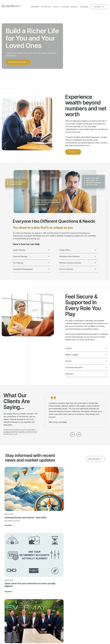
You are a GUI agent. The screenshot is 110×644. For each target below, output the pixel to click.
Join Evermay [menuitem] (72, 609)
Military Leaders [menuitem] (53, 599)
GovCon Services (77, 270)
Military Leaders (86, 356)
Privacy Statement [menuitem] (94, 613)
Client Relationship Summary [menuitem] (94, 607)
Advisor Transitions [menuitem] (74, 606)
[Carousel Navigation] (76, 435)
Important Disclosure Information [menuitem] (95, 602)
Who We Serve (46, 7)
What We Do (35, 7)
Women (86, 362)
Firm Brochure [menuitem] (93, 610)
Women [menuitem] (50, 601)
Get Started (97, 7)
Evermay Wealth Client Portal (50, 637)
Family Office (77, 251)
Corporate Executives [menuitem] (55, 604)
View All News (94, 460)
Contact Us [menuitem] (92, 596)
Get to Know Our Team (18, 63)
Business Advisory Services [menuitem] (34, 612)
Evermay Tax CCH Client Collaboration (90, 637)
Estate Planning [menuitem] (33, 596)
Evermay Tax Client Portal (69, 637)
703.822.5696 (9, 609)
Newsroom (74, 7)
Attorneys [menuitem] (51, 607)
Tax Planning (31, 264)
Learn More (73, 153)
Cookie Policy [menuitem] (93, 616)
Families (86, 350)
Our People (65, 7)
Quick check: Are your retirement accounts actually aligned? (53, 501)
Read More (8, 509)
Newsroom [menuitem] (92, 599)
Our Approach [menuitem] (72, 599)
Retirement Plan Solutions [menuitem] (33, 617)
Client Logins (84, 7)
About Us (56, 7)
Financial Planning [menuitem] (33, 599)
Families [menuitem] (50, 596)
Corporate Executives (86, 369)
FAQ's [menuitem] (70, 611)
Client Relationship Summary (70, 630)
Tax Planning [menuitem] (32, 601)
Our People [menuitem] (72, 596)
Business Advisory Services (77, 264)
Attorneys (86, 375)
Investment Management (31, 270)
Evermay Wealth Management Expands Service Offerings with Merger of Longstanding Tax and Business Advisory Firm (89, 503)
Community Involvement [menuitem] (72, 602)
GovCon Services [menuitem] (33, 620)
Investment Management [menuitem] (32, 605)
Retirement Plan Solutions (77, 258)
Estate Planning (31, 251)
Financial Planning (31, 258)
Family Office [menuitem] (32, 609)
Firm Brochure (58, 630)
